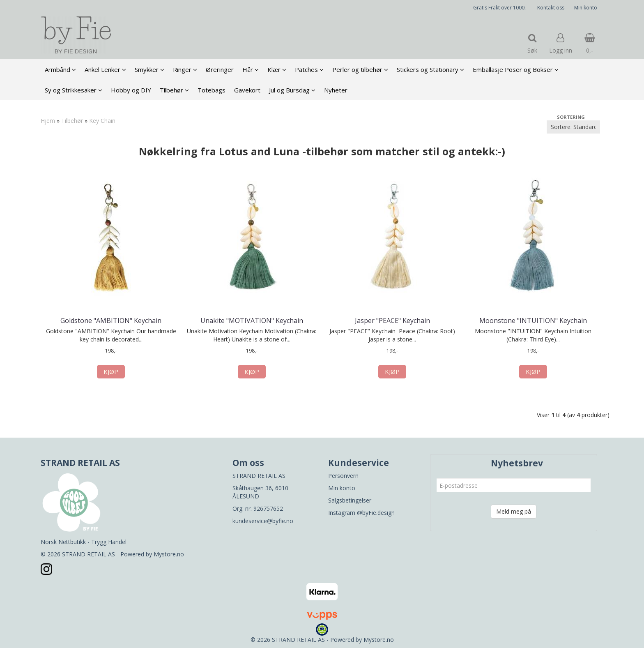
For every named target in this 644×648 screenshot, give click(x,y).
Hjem (48, 121)
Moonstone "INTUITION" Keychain (533, 321)
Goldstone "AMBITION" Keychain (111, 321)
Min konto (586, 8)
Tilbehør (72, 121)
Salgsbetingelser (350, 500)
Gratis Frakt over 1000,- (500, 8)
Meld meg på (514, 511)
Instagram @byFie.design (361, 513)
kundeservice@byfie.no (263, 521)
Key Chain (102, 121)
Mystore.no (169, 554)
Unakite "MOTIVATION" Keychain (252, 321)
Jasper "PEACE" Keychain (392, 321)
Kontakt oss (551, 8)
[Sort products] (573, 127)
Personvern (343, 476)
